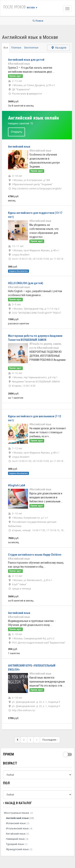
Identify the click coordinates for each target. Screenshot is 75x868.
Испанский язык (18, 823)
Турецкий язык (17, 844)
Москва (32, 8)
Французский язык (19, 849)
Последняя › (50, 740)
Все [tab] (6, 48)
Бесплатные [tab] (31, 48)
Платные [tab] (16, 48)
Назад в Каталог (17, 803)
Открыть (16, 132)
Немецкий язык (17, 839)
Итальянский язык (19, 828)
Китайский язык (18, 834)
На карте (58, 48)
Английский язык (20, 818)
